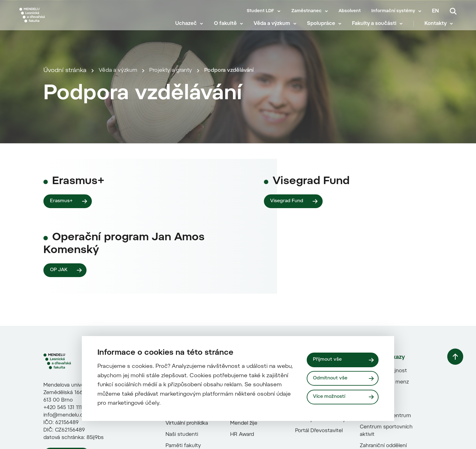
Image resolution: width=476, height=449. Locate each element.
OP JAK (59, 401)
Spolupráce (325, 28)
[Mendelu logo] (56, 20)
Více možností (331, 398)
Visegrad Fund (288, 329)
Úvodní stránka (65, 138)
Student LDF (260, 11)
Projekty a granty (179, 138)
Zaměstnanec (307, 11)
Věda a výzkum (276, 28)
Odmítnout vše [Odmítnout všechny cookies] (332, 378)
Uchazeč (190, 28)
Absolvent (350, 11)
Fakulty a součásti (378, 28)
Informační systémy (393, 11)
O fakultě (229, 28)
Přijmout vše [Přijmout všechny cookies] (329, 359)
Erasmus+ (62, 329)
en (435, 11)
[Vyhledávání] (453, 11)
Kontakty (439, 28)
